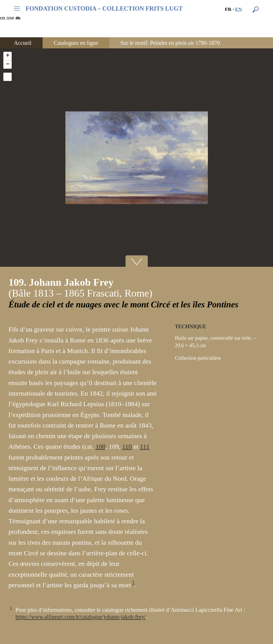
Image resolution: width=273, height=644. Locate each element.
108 (100, 446)
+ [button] (8, 56)
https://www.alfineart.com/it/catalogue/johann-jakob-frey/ (81, 617)
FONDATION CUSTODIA (104, 9)
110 (127, 446)
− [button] (8, 65)
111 (145, 446)
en (239, 9)
